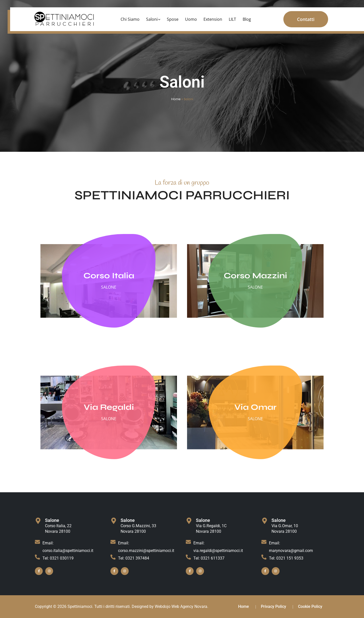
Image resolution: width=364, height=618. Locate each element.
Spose (173, 19)
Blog (247, 19)
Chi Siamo (130, 19)
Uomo (191, 19)
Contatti (306, 19)
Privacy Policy (274, 606)
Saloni (152, 19)
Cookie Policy (310, 606)
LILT (232, 19)
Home (176, 99)
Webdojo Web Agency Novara (181, 606)
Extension (213, 19)
